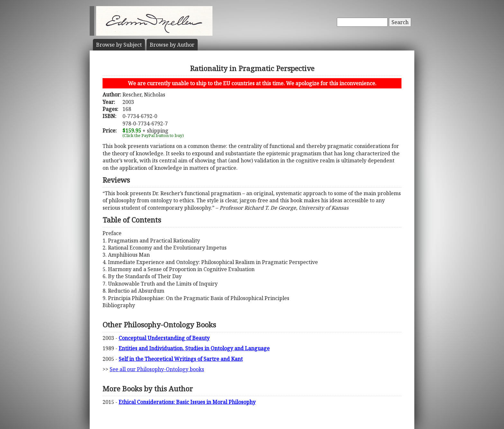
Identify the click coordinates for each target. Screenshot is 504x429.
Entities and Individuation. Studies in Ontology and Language (194, 348)
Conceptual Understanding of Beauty (164, 338)
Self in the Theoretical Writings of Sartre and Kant (181, 359)
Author (172, 45)
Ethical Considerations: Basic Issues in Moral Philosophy (187, 402)
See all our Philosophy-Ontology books (157, 369)
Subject (119, 45)
